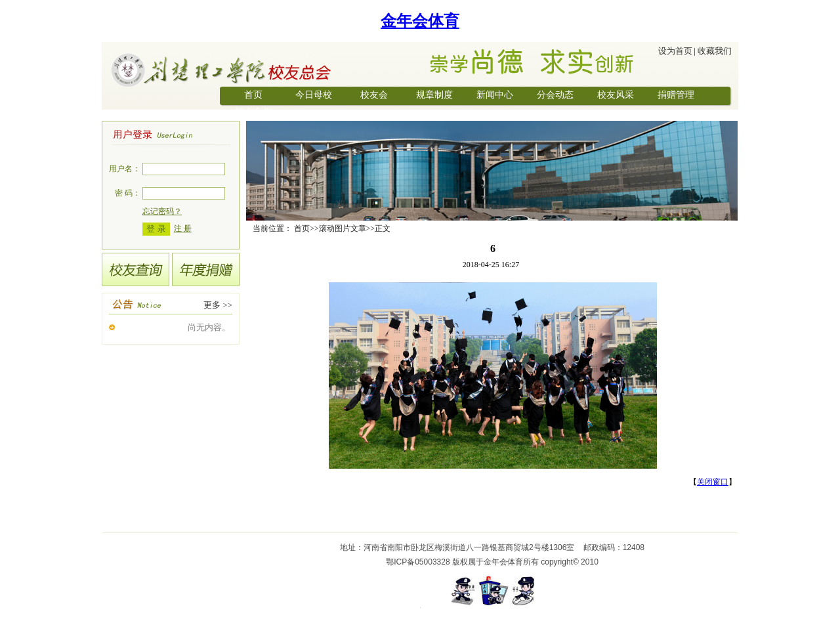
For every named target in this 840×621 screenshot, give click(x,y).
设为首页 (675, 51)
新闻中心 (495, 95)
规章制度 (434, 95)
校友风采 (616, 95)
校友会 (374, 95)
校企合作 (253, 112)
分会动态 (555, 95)
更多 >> (218, 305)
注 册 (183, 228)
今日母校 (314, 95)
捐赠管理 (676, 95)
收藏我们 (715, 51)
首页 (253, 95)
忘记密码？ (162, 211)
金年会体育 (420, 21)
